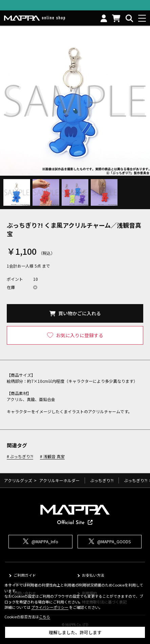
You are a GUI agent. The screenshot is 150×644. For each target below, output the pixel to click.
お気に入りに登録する (80, 335)
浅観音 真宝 (54, 457)
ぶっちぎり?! (22, 457)
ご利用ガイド (25, 575)
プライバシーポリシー (50, 607)
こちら (45, 617)
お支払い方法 (93, 575)
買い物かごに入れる (80, 313)
